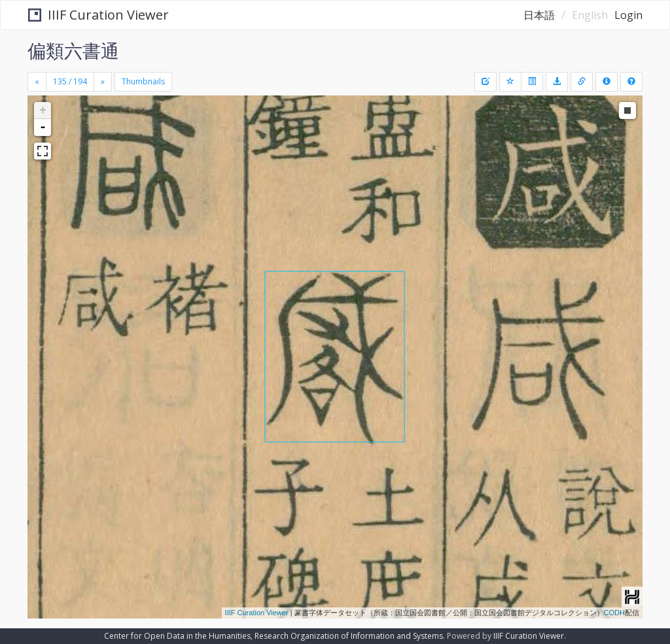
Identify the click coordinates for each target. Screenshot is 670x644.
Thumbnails (143, 81)
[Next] (103, 82)
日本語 (539, 15)
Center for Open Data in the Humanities (177, 636)
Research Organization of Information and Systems (349, 636)
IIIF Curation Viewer (98, 15)
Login (628, 15)
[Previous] (37, 82)
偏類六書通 (73, 50)
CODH (614, 613)
